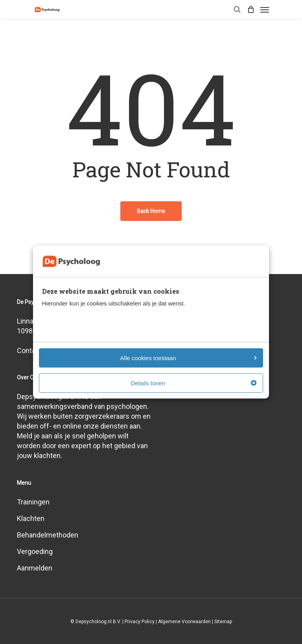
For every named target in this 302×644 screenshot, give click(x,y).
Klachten (31, 518)
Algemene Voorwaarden (184, 622)
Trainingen (33, 502)
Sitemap (223, 622)
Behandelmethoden (48, 535)
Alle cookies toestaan (189, 358)
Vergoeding (35, 551)
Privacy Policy (140, 622)
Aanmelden (35, 568)
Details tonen (194, 383)
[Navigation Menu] (265, 9)
